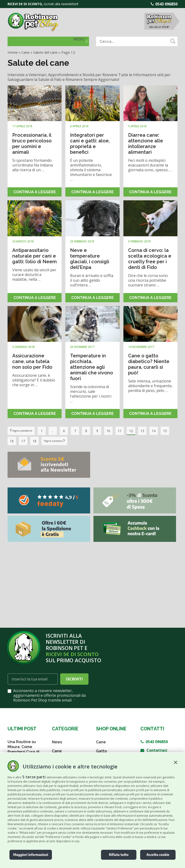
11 (128, 431)
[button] (176, 762)
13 (151, 431)
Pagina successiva (70, 441)
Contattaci (154, 750)
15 (12, 441)
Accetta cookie (158, 855)
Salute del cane (45, 52)
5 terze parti (34, 777)
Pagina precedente (25, 431)
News (57, 742)
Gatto (101, 751)
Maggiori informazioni (31, 855)
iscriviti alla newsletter (61, 4)
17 (34, 441)
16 (23, 441)
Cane (25, 52)
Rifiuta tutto (119, 855)
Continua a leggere (35, 192)
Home (13, 52)
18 (46, 441)
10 (117, 431)
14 (162, 431)
